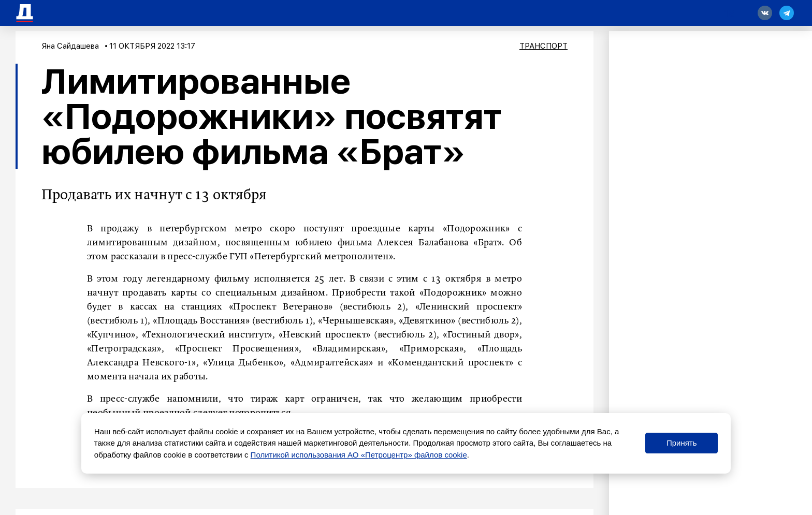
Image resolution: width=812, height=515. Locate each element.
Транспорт (543, 46)
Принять (682, 443)
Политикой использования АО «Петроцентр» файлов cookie (359, 455)
